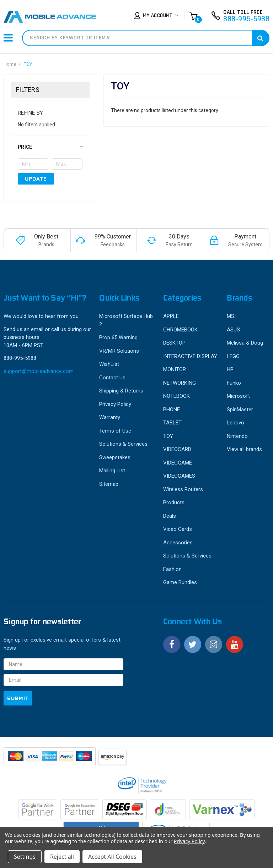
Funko (234, 383)
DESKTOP (174, 343)
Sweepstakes (115, 457)
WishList (109, 364)
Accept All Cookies (112, 857)
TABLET (172, 423)
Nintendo (237, 436)
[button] (50, 147)
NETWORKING (180, 383)
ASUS (233, 330)
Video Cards (178, 529)
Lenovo (235, 423)
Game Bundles (180, 582)
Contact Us (112, 378)
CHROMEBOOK (180, 330)
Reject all (62, 857)
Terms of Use (115, 431)
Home (10, 64)
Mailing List (112, 471)
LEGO (233, 356)
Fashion (172, 569)
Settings (25, 857)
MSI (231, 316)
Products (174, 502)
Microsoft (238, 396)
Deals (170, 516)
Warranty (110, 417)
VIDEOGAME (178, 463)
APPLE (171, 316)
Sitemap (109, 484)
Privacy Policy (115, 404)
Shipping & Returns (121, 391)
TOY (28, 64)
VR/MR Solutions (119, 351)
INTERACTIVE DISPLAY (190, 356)
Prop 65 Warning (118, 337)
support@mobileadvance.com (39, 371)
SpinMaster (240, 410)
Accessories (178, 543)
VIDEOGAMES (179, 476)
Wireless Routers (183, 489)
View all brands (244, 449)
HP (230, 369)
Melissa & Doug (245, 343)
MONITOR (175, 369)
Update (36, 179)
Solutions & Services (123, 444)
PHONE (172, 410)
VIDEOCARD (177, 449)
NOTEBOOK (176, 396)
